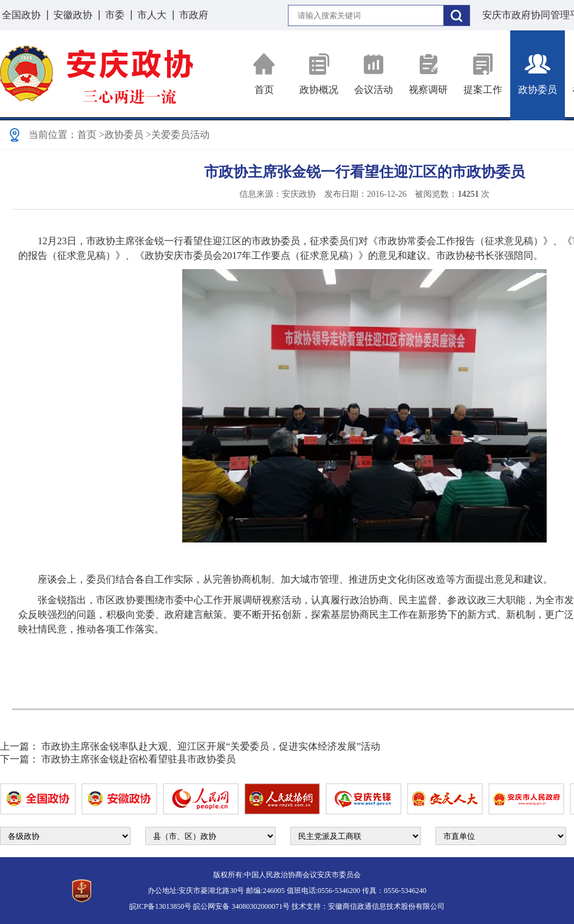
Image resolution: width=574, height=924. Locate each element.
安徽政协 (73, 15)
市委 (115, 15)
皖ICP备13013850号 (161, 906)
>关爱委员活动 (178, 135)
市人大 (152, 15)
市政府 (194, 15)
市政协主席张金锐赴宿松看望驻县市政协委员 (138, 759)
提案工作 (483, 74)
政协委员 (538, 74)
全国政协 (21, 15)
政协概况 (319, 74)
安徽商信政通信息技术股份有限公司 (386, 906)
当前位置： (53, 135)
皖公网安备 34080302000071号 (241, 906)
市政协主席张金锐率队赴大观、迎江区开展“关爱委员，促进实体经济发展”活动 (211, 746)
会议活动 (374, 74)
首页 (264, 74)
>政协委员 (121, 135)
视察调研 (428, 74)
